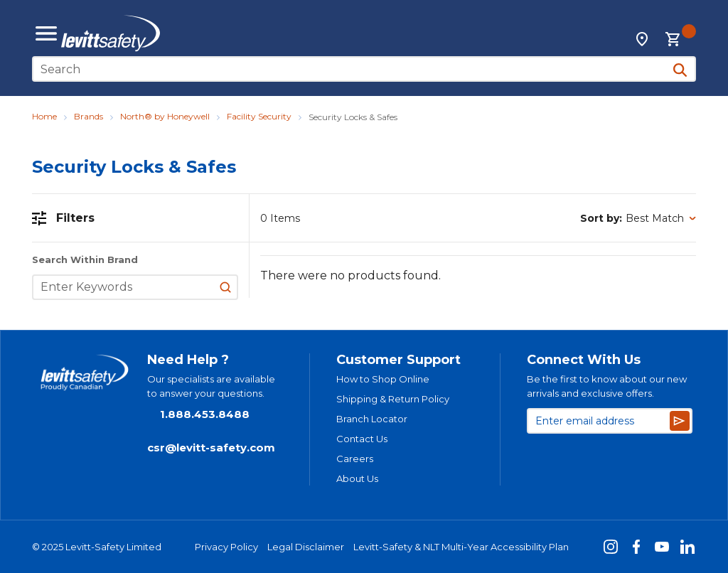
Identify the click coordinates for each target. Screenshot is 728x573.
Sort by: (601, 218)
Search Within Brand (85, 260)
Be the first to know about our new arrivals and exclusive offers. (607, 386)
